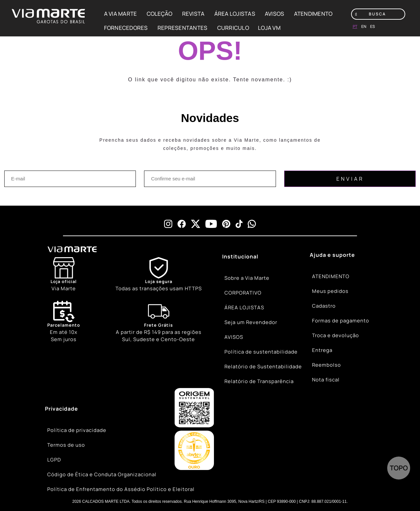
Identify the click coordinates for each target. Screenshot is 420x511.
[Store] (64, 275)
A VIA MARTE (121, 14)
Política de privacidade (77, 430)
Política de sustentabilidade (261, 352)
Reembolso (326, 365)
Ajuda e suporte (332, 255)
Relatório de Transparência (259, 381)
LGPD (54, 460)
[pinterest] (226, 224)
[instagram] (168, 224)
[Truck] (159, 322)
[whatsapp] (252, 224)
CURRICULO (233, 28)
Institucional (240, 256)
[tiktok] (239, 224)
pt (355, 26)
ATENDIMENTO (313, 14)
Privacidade (62, 409)
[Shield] (159, 275)
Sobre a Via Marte (247, 278)
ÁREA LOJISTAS (235, 14)
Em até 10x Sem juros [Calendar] (64, 322)
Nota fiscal (326, 380)
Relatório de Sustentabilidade (263, 367)
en (364, 26)
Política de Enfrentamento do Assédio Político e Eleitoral (121, 489)
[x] (196, 224)
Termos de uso (66, 445)
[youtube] (211, 224)
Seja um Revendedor (251, 322)
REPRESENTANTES (183, 28)
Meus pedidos (330, 291)
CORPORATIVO (243, 293)
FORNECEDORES (126, 28)
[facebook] (182, 224)
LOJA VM (269, 28)
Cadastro (324, 306)
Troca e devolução (336, 335)
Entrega (322, 350)
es (373, 26)
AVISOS (275, 14)
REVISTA (193, 14)
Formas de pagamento (341, 321)
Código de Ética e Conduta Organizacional (102, 474)
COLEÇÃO (160, 14)
